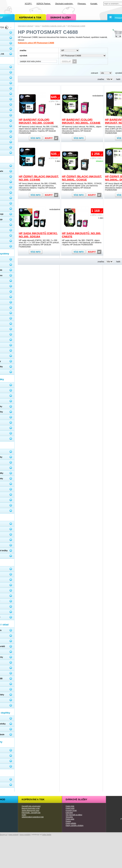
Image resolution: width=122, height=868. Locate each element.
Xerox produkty (25, 835)
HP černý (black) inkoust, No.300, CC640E (39, 178)
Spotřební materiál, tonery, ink (54, 26)
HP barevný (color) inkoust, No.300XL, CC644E (81, 121)
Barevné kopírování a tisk (31, 808)
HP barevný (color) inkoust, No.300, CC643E (36, 121)
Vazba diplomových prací (30, 810)
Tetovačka (69, 817)
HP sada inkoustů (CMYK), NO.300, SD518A (38, 235)
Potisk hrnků (70, 808)
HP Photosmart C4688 (76, 26)
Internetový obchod (25, 26)
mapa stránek (14, 835)
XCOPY (28, 4)
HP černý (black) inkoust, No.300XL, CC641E (82, 178)
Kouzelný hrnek (71, 810)
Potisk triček (70, 806)
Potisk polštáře (71, 823)
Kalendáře (69, 813)
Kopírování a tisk (33, 799)
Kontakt (94, 4)
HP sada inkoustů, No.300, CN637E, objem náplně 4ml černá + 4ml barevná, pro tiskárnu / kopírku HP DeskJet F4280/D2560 (82, 242)
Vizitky (24, 815)
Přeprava (82, 4)
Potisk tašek (70, 819)
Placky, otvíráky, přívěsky (75, 825)
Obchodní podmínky (64, 4)
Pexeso (68, 821)
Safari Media (47, 835)
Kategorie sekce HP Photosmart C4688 (36, 43)
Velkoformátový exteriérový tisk (33, 817)
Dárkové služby (76, 799)
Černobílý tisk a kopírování (31, 806)
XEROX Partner (44, 4)
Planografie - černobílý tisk (31, 813)
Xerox (37, 26)
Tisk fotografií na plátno (74, 815)
